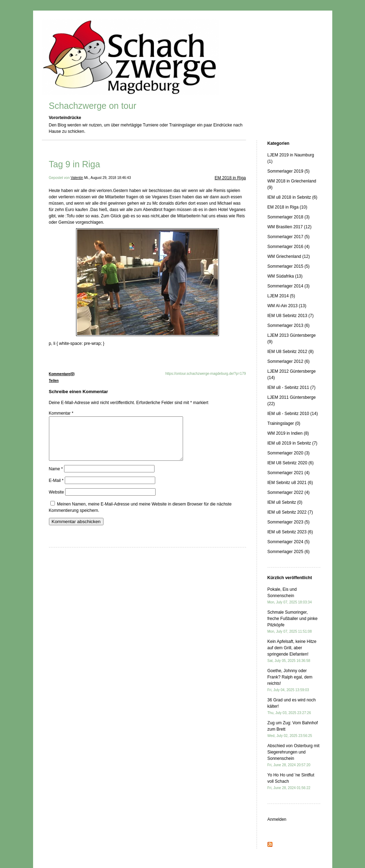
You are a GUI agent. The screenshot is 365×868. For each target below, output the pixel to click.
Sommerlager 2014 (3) (289, 286)
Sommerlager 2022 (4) (289, 492)
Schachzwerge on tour (93, 106)
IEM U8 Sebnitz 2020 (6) (291, 463)
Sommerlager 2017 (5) (289, 237)
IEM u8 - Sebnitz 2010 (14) (293, 414)
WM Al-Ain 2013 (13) (287, 306)
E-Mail (56, 489)
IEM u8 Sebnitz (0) (285, 502)
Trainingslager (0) (284, 423)
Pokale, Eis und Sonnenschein (290, 596)
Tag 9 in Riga (75, 164)
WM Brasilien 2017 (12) (290, 227)
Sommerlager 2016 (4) (289, 247)
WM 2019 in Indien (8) (288, 433)
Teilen (54, 381)
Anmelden (277, 819)
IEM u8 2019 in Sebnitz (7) (292, 443)
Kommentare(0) (62, 374)
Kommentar (61, 413)
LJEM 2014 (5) (281, 296)
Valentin (77, 178)
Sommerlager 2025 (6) (289, 552)
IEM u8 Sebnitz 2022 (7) (290, 512)
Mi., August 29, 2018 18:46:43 (108, 178)
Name (56, 477)
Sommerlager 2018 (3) (289, 217)
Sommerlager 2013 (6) (289, 325)
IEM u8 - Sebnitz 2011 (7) (292, 387)
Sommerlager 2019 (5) (289, 171)
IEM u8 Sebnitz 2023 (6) (290, 532)
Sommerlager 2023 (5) (289, 522)
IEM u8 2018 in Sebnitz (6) (292, 197)
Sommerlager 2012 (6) (289, 361)
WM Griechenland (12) (289, 256)
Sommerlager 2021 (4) (289, 473)
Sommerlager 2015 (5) (289, 266)
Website (56, 501)
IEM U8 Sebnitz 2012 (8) (291, 352)
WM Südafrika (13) (285, 276)
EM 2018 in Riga (230, 178)
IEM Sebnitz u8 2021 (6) (290, 483)
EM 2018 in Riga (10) (287, 207)
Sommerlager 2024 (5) (289, 542)
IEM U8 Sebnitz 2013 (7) (291, 316)
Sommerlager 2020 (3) (289, 453)
